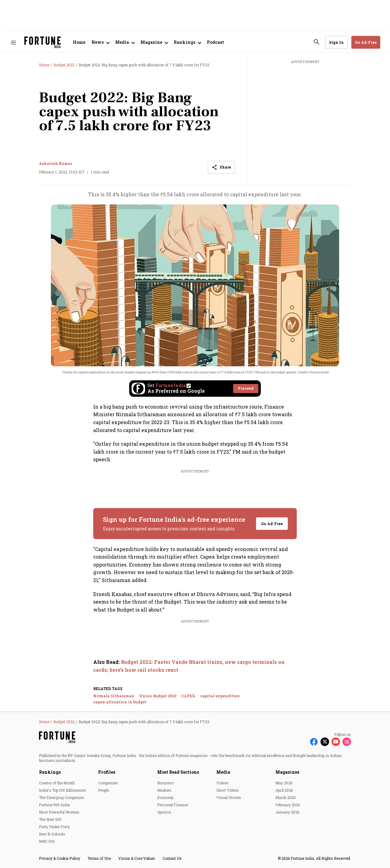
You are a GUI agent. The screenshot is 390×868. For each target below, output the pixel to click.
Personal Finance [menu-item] (173, 805)
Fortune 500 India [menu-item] (54, 805)
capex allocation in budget (120, 702)
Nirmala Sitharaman (114, 696)
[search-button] (317, 42)
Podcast (215, 42)
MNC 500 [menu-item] (47, 841)
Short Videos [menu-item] (228, 790)
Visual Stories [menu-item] (229, 797)
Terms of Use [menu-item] (99, 858)
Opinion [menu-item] (164, 812)
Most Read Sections (178, 772)
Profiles (107, 772)
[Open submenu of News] (100, 42)
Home (79, 42)
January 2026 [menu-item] (287, 812)
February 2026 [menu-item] (288, 805)
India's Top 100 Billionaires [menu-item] (62, 790)
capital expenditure (220, 696)
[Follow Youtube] (336, 742)
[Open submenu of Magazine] (154, 42)
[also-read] (195, 666)
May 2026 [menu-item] (284, 783)
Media (223, 772)
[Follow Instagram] (347, 742)
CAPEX (188, 696)
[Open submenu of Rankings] (187, 42)
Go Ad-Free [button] (366, 42)
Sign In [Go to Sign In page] (336, 42)
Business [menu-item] (165, 783)
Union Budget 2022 (158, 696)
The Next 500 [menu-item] (50, 819)
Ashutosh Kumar (55, 163)
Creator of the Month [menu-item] (57, 783)
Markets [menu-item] (164, 790)
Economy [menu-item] (165, 797)
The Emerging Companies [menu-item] (62, 797)
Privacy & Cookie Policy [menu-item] (60, 858)
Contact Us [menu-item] (172, 858)
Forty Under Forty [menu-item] (54, 827)
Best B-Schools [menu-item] (52, 834)
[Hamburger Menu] (13, 42)
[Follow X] (325, 742)
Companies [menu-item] (108, 783)
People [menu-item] (104, 790)
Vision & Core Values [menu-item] (137, 858)
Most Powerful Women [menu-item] (59, 812)
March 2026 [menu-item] (285, 797)
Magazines (287, 772)
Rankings (50, 772)
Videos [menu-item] (222, 783)
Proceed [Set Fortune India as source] (246, 388)
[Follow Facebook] (314, 742)
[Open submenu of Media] (125, 42)
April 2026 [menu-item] (284, 790)
